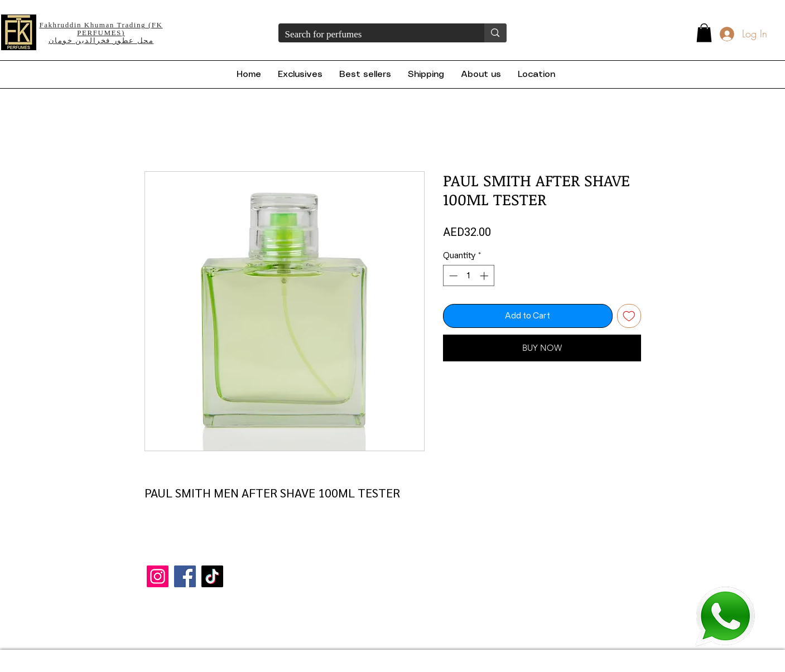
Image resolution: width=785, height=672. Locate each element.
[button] (704, 33)
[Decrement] (452, 276)
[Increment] (485, 276)
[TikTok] (212, 576)
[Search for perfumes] (373, 35)
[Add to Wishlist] (629, 316)
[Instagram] (158, 576)
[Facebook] (185, 576)
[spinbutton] (468, 276)
